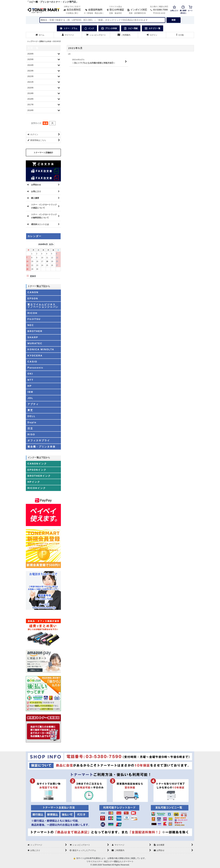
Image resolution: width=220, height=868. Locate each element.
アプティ (33, 404)
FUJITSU (34, 319)
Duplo (32, 422)
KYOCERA (35, 356)
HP (30, 386)
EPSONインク (37, 470)
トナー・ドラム (68, 28)
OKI (30, 374)
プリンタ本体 (109, 28)
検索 (174, 20)
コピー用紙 (131, 28)
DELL (31, 416)
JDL (30, 398)
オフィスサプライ (39, 440)
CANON (33, 292)
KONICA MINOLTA (41, 349)
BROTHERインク (39, 476)
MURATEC (35, 343)
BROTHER (35, 331)
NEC (31, 325)
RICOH (32, 313)
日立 (30, 428)
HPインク (34, 482)
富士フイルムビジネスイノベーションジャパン (43, 306)
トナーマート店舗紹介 (43, 153)
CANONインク (37, 464)
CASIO (32, 362)
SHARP (33, 337)
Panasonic (35, 368)
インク (89, 28)
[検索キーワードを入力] (102, 20)
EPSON (33, 298)
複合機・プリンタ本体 (42, 447)
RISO (31, 434)
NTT (31, 380)
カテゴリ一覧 (153, 28)
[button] (180, 35)
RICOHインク (37, 488)
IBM (30, 392)
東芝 (30, 410)
